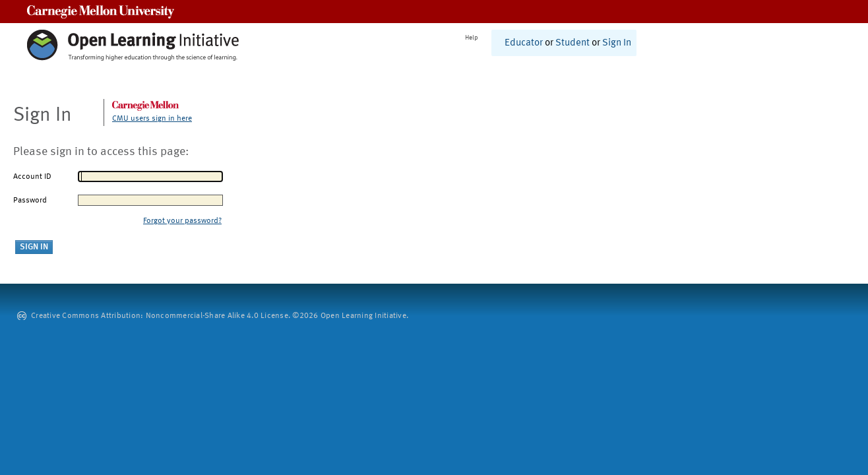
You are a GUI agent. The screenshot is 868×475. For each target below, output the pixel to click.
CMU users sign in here (152, 119)
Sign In (617, 43)
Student (573, 43)
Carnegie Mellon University (101, 12)
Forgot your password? (182, 221)
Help (472, 38)
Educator (524, 43)
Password (30, 201)
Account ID (32, 177)
